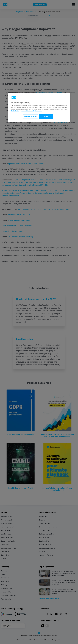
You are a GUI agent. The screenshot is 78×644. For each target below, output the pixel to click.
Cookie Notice (15, 111)
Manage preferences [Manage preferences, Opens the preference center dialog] (30, 116)
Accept (46, 116)
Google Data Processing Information (32, 111)
